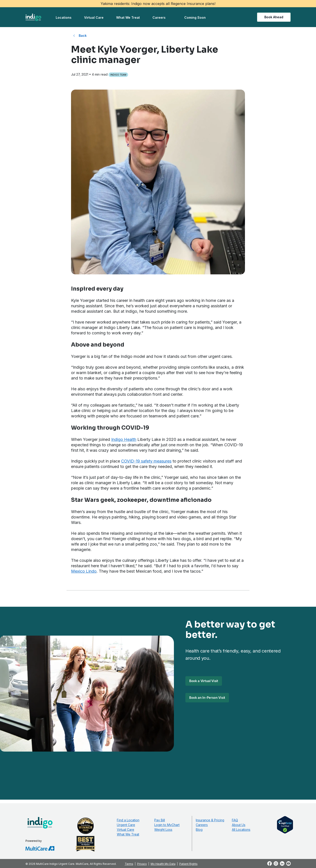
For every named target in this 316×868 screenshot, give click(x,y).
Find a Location (128, 820)
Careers (159, 17)
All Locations (241, 830)
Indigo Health (124, 439)
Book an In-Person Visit (207, 698)
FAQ (235, 820)
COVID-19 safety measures (146, 461)
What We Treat (128, 17)
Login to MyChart (167, 825)
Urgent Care (126, 825)
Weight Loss (163, 830)
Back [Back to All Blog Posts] (83, 36)
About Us (239, 825)
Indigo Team (118, 75)
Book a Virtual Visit (204, 681)
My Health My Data (163, 864)
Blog (199, 830)
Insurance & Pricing (210, 820)
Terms (129, 864)
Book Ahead (274, 17)
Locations (64, 17)
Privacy (142, 864)
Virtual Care (94, 17)
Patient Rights (188, 864)
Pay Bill (160, 820)
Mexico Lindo (84, 571)
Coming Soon (195, 17)
